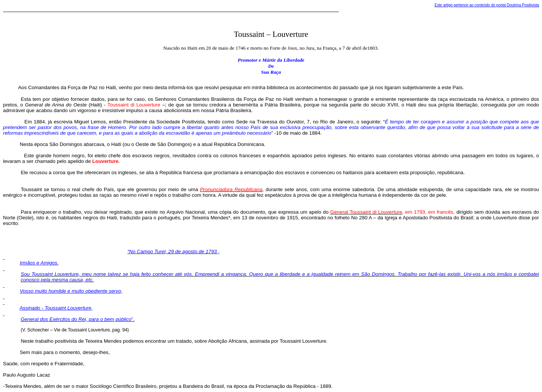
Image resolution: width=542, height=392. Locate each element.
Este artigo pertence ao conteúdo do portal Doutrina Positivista (487, 5)
